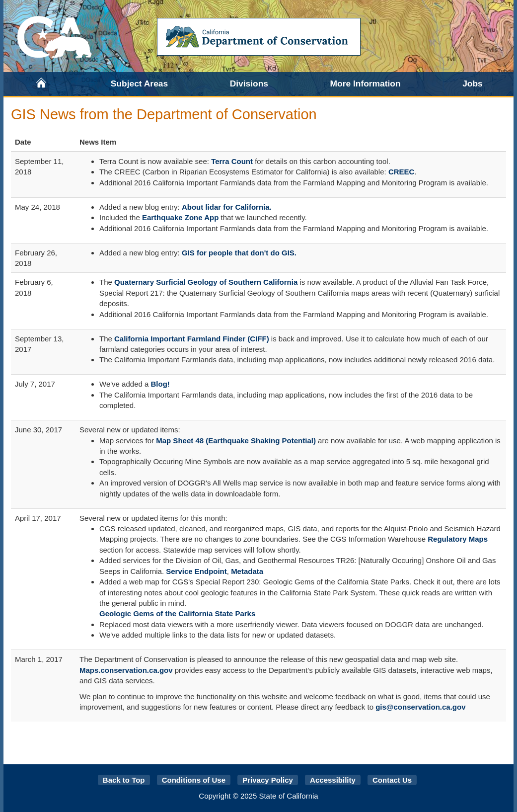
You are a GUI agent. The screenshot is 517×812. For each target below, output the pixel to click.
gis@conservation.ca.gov (420, 707)
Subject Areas (139, 83)
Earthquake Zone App (180, 217)
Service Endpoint (196, 571)
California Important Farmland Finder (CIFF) (192, 339)
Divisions (249, 83)
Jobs (473, 83)
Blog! (160, 384)
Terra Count (232, 161)
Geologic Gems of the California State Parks (177, 613)
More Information (366, 83)
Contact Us (392, 780)
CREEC (402, 172)
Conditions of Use (194, 780)
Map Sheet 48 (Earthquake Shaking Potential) (236, 441)
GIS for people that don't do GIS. (239, 253)
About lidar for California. (227, 207)
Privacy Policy (268, 780)
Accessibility (333, 780)
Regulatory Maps (458, 539)
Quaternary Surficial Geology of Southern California (206, 282)
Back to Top (124, 780)
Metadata (247, 571)
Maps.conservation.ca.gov (126, 670)
